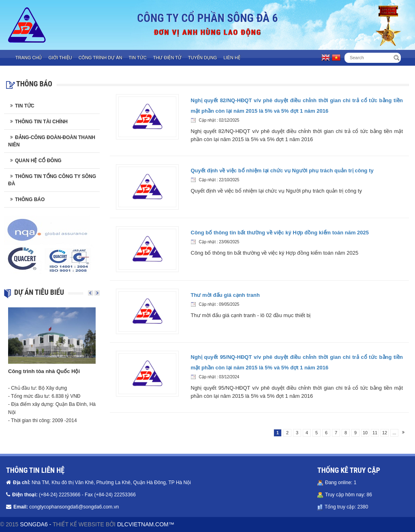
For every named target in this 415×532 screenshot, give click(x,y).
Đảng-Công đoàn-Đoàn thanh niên (52, 141)
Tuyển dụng (202, 58)
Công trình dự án (101, 58)
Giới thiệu (60, 58)
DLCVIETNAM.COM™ (146, 524)
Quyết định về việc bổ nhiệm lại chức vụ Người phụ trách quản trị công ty (282, 171)
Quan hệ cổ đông (38, 161)
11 (375, 433)
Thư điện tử (167, 58)
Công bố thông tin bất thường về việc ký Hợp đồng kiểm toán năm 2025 (280, 233)
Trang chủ (29, 58)
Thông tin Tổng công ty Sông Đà (52, 180)
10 (365, 433)
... (394, 433)
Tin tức (137, 58)
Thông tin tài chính (41, 122)
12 (385, 433)
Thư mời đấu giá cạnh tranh (225, 295)
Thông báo (30, 199)
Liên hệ (232, 58)
